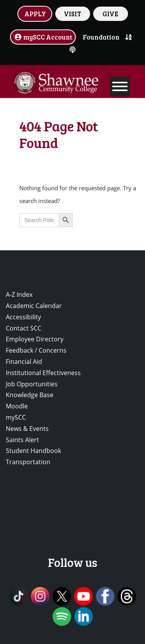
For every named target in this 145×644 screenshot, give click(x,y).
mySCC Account (43, 37)
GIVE (110, 14)
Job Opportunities (32, 384)
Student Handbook (33, 451)
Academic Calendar (34, 306)
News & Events (27, 429)
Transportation (28, 462)
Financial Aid (24, 362)
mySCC (16, 417)
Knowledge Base (30, 395)
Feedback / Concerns (36, 350)
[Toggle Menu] (120, 86)
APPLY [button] (35, 14)
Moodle (17, 406)
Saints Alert (22, 440)
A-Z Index (19, 294)
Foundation (101, 37)
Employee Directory (35, 339)
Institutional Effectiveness (43, 373)
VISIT (72, 14)
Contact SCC (24, 328)
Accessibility (23, 317)
